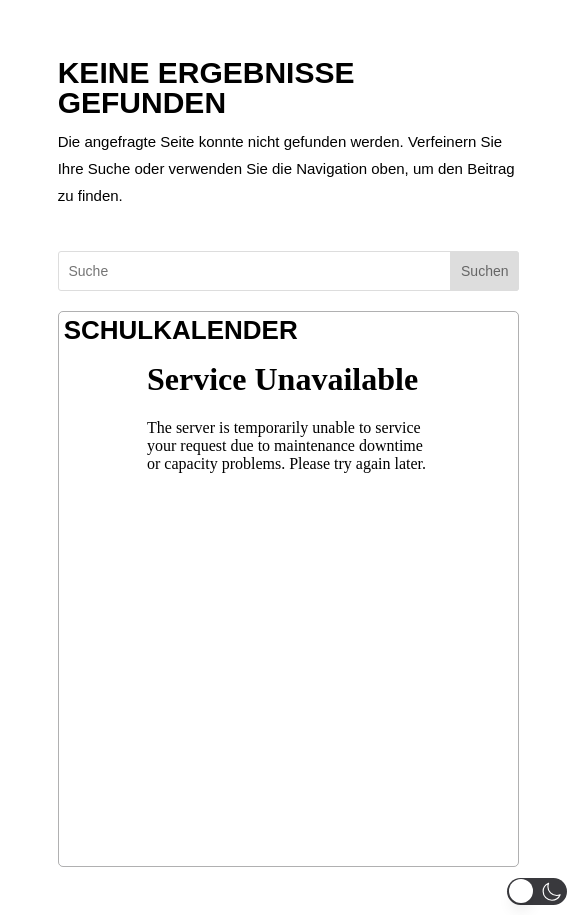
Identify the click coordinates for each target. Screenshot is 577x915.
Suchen (484, 271)
